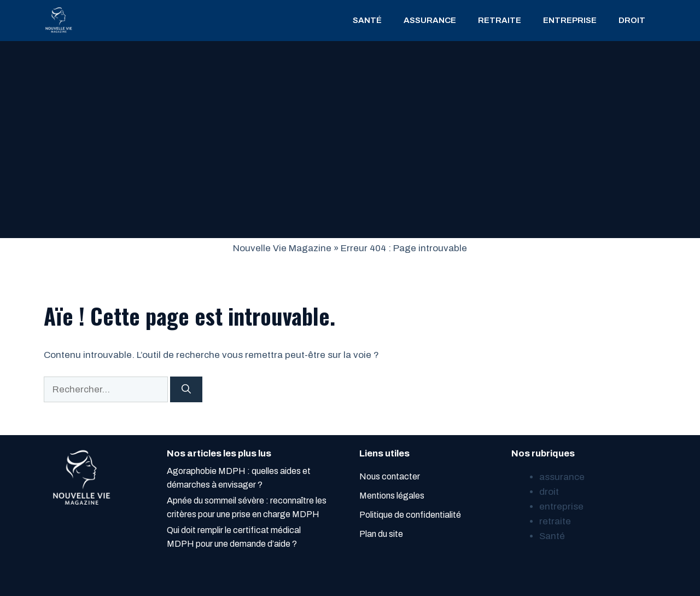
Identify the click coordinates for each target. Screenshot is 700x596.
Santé (367, 20)
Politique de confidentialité (410, 515)
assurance (430, 20)
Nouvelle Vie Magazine (282, 248)
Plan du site (381, 534)
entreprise (570, 20)
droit (632, 20)
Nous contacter (390, 476)
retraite (500, 20)
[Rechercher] (186, 390)
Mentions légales (392, 496)
